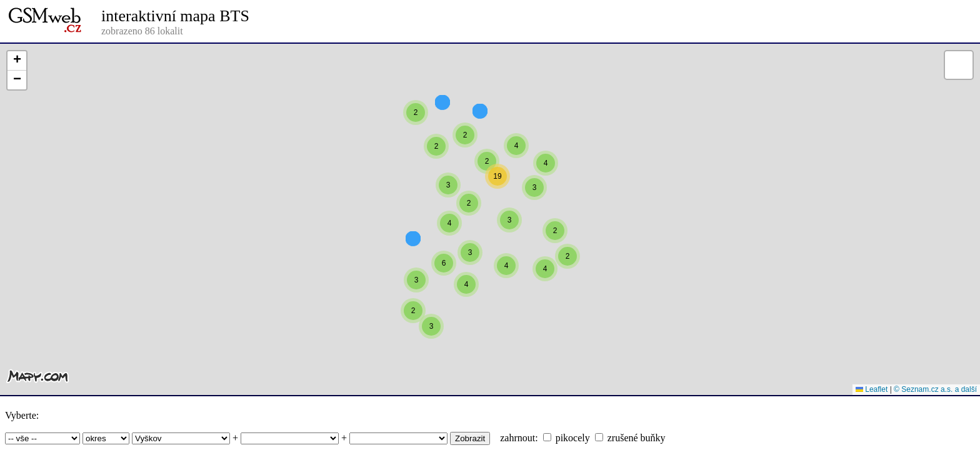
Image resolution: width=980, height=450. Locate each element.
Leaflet (872, 389)
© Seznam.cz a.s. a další (935, 389)
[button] (546, 186)
